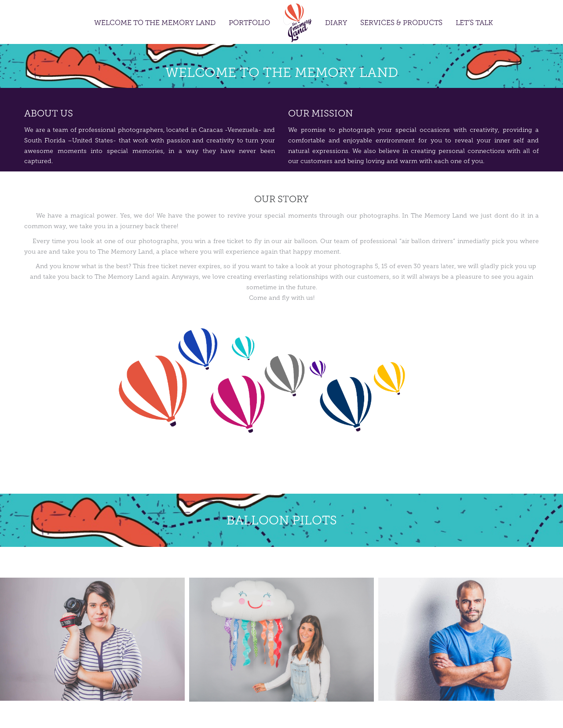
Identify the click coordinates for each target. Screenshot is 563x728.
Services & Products (401, 23)
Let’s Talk (474, 23)
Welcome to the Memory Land (155, 23)
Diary (336, 23)
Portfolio (249, 23)
